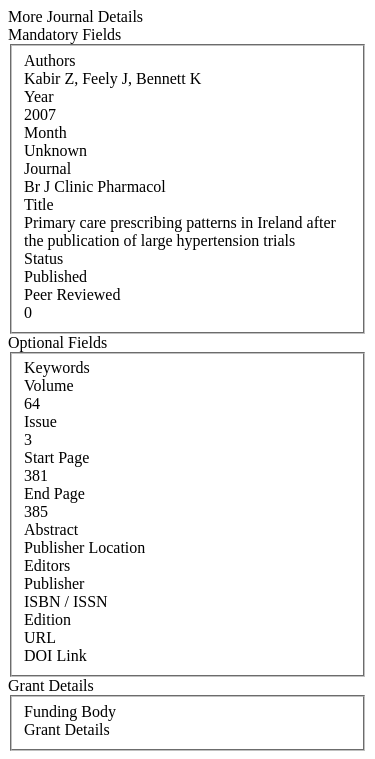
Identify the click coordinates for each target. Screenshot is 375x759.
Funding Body (70, 711)
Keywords (57, 367)
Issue (40, 421)
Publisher (54, 583)
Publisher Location (84, 547)
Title (39, 204)
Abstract (51, 529)
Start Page (56, 457)
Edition (47, 619)
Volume (48, 385)
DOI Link (55, 655)
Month (45, 132)
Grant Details (67, 729)
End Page (54, 493)
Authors (50, 60)
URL (40, 637)
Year (38, 96)
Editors (47, 565)
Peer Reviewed (72, 294)
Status (43, 258)
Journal (47, 168)
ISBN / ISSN (66, 601)
